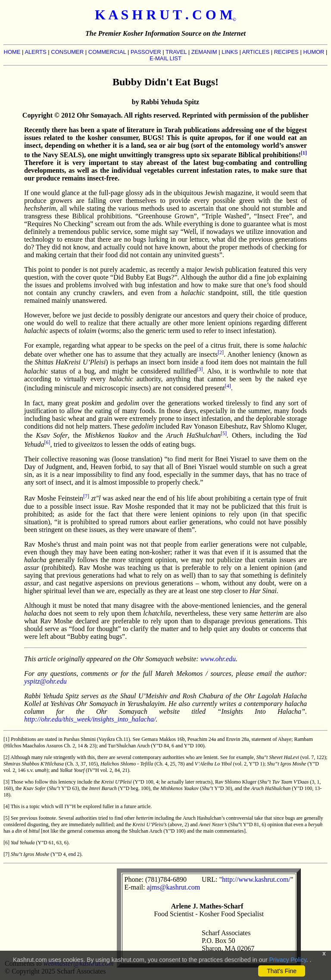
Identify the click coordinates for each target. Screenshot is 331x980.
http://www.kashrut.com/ (256, 879)
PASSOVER (146, 52)
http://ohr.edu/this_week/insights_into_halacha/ (90, 719)
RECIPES (286, 52)
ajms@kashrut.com (173, 887)
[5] (224, 433)
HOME (12, 52)
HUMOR (314, 52)
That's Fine (282, 971)
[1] (304, 152)
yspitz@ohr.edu (45, 681)
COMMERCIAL (107, 52)
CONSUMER (67, 52)
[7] (86, 496)
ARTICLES (256, 52)
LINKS (230, 52)
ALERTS (35, 52)
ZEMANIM (204, 52)
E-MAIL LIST (165, 58)
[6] (47, 442)
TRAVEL (176, 52)
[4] (228, 386)
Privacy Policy (288, 960)
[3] (200, 369)
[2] (221, 352)
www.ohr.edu (218, 659)
